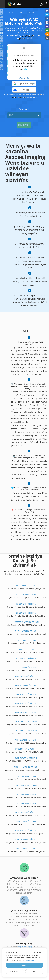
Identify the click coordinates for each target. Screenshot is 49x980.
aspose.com (29, 35)
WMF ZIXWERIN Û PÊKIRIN (26, 722)
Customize (15, 972)
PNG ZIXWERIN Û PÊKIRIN (26, 676)
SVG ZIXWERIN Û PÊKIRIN (26, 749)
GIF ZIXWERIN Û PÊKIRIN (26, 667)
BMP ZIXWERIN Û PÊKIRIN (26, 631)
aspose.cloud (24, 38)
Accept (24, 965)
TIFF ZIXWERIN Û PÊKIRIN (26, 649)
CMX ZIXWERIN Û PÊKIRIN (26, 840)
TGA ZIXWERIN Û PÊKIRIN (26, 694)
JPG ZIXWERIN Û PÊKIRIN (26, 586)
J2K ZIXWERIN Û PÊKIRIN (26, 613)
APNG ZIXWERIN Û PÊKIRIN (26, 685)
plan (26, 69)
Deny (34, 972)
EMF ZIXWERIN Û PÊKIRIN (26, 704)
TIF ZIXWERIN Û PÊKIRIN (26, 658)
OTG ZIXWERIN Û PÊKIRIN (26, 812)
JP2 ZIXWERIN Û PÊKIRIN (26, 604)
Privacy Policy (22, 98)
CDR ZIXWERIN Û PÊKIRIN (26, 830)
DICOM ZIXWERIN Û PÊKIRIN (26, 767)
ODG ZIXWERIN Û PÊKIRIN (26, 803)
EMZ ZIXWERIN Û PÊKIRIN (26, 713)
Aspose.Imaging (25, 947)
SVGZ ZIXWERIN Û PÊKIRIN (26, 758)
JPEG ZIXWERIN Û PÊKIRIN (26, 595)
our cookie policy (30, 960)
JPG (24, 115)
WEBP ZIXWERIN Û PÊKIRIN (26, 740)
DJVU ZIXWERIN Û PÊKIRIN (26, 785)
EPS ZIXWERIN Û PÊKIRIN (26, 821)
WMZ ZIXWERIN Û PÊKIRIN (26, 731)
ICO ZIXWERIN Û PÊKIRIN (26, 849)
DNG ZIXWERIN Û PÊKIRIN (26, 794)
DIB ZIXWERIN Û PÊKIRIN (26, 640)
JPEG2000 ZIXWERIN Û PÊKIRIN (26, 622)
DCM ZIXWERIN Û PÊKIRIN (26, 776)
